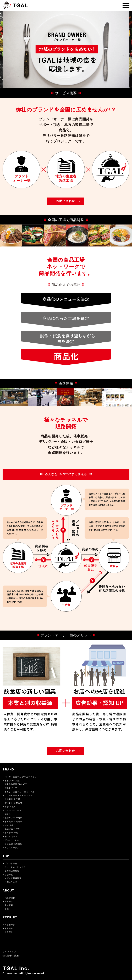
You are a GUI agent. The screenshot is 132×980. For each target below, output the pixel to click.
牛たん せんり (11, 836)
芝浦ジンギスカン (13, 781)
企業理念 (9, 901)
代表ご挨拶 (10, 898)
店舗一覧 (9, 875)
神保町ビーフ (11, 788)
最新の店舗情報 (12, 871)
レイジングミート (13, 810)
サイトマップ (9, 951)
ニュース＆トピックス (15, 867)
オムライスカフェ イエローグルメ (21, 792)
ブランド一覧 (11, 863)
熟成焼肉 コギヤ (12, 829)
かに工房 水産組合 (13, 844)
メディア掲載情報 (13, 878)
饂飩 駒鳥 (9, 825)
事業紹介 (9, 928)
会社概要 (9, 905)
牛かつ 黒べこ (11, 807)
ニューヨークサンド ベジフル (19, 795)
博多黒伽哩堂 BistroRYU (16, 784)
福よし (8, 814)
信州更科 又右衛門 (13, 803)
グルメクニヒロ (12, 840)
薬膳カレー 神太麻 (13, 818)
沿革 (7, 909)
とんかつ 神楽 (11, 833)
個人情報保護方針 (12, 956)
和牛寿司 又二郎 (12, 799)
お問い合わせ (66, 201)
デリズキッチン (12, 848)
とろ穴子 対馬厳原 (13, 822)
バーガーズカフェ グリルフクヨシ (21, 777)
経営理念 (9, 932)
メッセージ (10, 925)
